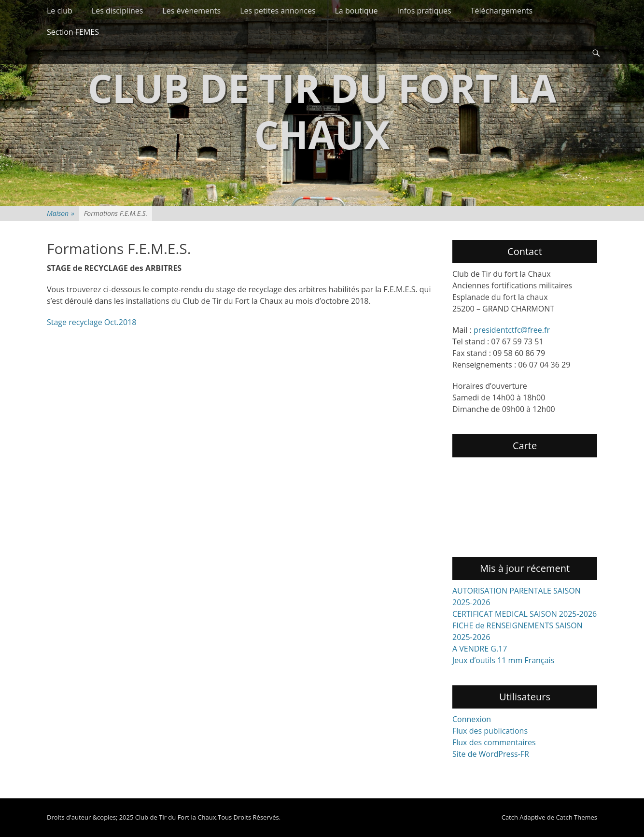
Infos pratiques (424, 11)
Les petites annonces (278, 11)
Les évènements (191, 11)
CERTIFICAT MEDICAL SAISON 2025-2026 (525, 614)
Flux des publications (490, 731)
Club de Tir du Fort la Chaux (322, 111)
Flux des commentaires (494, 742)
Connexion (472, 719)
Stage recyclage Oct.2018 (91, 322)
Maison (61, 213)
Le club (60, 11)
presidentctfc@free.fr (512, 330)
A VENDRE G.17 (480, 649)
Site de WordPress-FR (491, 754)
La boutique (357, 11)
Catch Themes (576, 817)
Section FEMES (73, 32)
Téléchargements (502, 11)
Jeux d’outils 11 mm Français (503, 660)
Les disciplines (118, 11)
